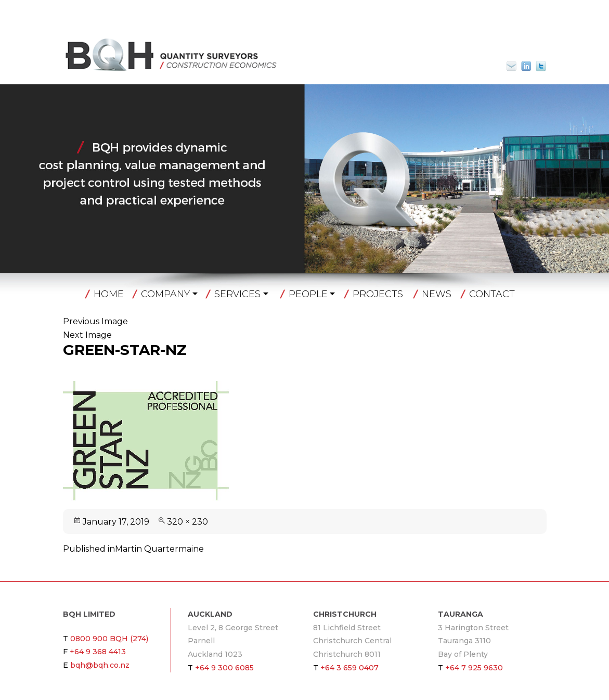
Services (237, 294)
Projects (378, 294)
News (437, 294)
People (308, 294)
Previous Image (95, 321)
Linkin (526, 66)
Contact (492, 294)
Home (109, 294)
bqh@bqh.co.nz (516, 66)
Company (165, 294)
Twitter (541, 66)
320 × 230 (187, 522)
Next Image (87, 335)
